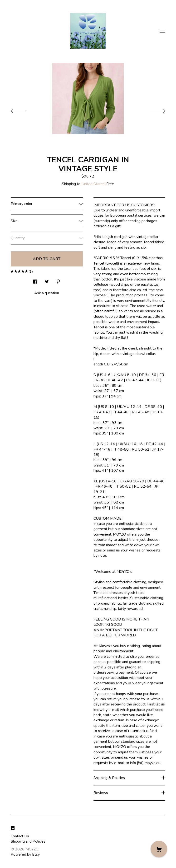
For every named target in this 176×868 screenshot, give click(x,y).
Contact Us (20, 836)
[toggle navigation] (162, 31)
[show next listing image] (153, 110)
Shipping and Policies (28, 841)
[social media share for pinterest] (58, 280)
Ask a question (47, 293)
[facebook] (13, 828)
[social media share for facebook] (35, 280)
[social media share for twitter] (47, 280)
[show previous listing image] (23, 110)
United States (93, 184)
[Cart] (159, 849)
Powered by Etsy (25, 854)
